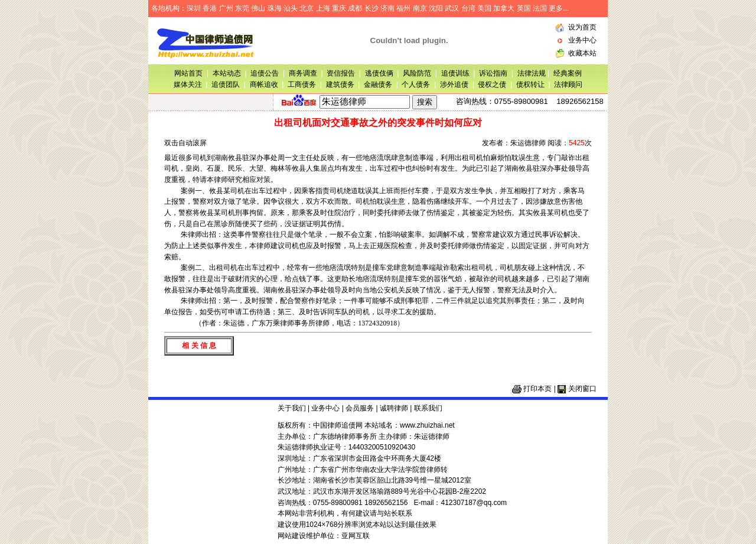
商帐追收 (264, 84)
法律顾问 (568, 84)
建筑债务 (340, 84)
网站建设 (292, 536)
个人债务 (416, 84)
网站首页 (188, 73)
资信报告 (341, 73)
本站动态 (227, 73)
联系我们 (428, 408)
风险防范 (417, 73)
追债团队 (226, 84)
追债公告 (265, 73)
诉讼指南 (493, 73)
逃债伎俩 (379, 73)
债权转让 (530, 84)
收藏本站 (582, 53)
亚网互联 (356, 536)
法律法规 (532, 73)
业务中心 (582, 40)
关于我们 (292, 408)
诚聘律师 (394, 408)
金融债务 (378, 84)
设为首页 (582, 27)
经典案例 (568, 73)
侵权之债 (492, 84)
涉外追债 (454, 84)
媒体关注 (188, 84)
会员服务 (360, 408)
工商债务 (302, 84)
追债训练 (455, 73)
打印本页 (537, 389)
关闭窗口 (582, 389)
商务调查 (303, 73)
